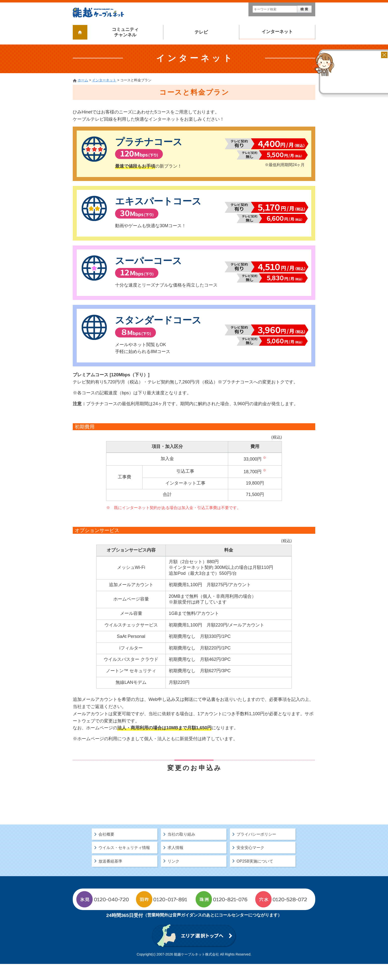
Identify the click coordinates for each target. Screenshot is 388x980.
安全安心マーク (250, 864)
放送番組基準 (110, 877)
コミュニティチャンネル (125, 32)
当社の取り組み (181, 850)
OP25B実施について (255, 877)
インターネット (277, 32)
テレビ (201, 32)
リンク (173, 877)
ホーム (83, 80)
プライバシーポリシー (256, 850)
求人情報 (175, 864)
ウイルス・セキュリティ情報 (124, 864)
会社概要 (106, 850)
